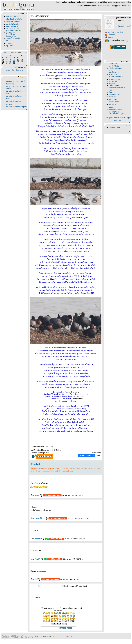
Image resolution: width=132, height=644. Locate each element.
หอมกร (38, 495)
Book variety (11, 32)
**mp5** (39, 559)
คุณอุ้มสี (57, 471)
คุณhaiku (69, 468)
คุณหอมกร (43, 468)
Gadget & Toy (11, 36)
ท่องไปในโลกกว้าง (13, 24)
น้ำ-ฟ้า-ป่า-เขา (114, 79)
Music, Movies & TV (13, 26)
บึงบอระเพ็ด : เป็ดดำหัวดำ (15, 70)
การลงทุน (10, 43)
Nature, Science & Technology (13, 29)
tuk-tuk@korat (41, 518)
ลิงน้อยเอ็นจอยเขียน (116, 77)
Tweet (98, 455)
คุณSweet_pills (78, 468)
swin (111, 70)
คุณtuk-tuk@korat (90, 468)
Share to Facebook (87, 455)
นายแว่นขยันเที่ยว (116, 110)
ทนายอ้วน (40, 539)
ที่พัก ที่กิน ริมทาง (12, 16)
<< (5, 53)
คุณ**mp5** (35, 468)
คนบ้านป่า (113, 99)
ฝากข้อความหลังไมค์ (114, 32)
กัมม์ (111, 92)
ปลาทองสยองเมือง (116, 102)
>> (26, 53)
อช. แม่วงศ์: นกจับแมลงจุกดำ (16, 107)
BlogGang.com (115, 94)
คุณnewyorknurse (67, 471)
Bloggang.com (114, 127)
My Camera (10, 46)
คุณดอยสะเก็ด (49, 471)
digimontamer (114, 85)
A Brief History (11, 34)
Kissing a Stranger (116, 68)
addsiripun (113, 64)
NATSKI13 (113, 82)
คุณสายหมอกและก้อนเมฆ (56, 468)
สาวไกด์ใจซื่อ (114, 66)
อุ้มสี (38, 579)
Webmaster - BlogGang (118, 114)
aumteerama (114, 72)
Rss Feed (110, 35)
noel (111, 90)
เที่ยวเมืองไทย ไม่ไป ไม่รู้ (15, 19)
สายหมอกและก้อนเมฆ (117, 88)
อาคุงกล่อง (113, 74)
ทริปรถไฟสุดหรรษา (13, 22)
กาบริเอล (112, 97)
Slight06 (112, 84)
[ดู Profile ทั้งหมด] (124, 26)
